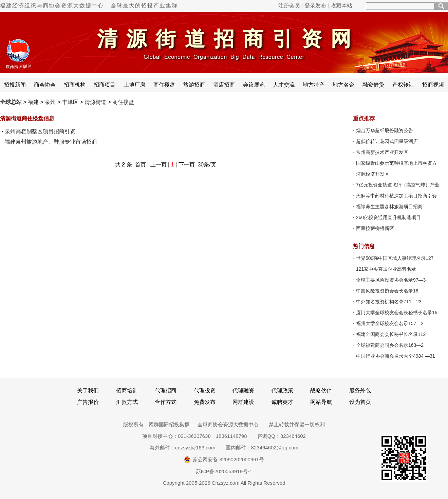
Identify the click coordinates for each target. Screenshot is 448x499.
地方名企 (343, 85)
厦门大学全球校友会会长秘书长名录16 (397, 313)
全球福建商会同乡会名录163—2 (390, 345)
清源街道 (95, 102)
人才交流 (284, 85)
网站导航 (321, 402)
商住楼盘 (164, 85)
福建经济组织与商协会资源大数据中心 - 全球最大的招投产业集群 (89, 6)
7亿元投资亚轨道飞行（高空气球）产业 (398, 185)
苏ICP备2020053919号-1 (224, 471)
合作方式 (166, 402)
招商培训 (127, 390)
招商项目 (105, 85)
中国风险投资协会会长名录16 (387, 291)
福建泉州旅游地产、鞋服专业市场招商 (51, 142)
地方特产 (314, 85)
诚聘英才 (282, 402)
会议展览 (254, 85)
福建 (33, 102)
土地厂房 (134, 85)
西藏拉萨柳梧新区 (375, 228)
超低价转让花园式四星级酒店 (387, 141)
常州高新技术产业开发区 (382, 152)
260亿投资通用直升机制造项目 (388, 217)
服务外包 (360, 390)
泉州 (50, 102)
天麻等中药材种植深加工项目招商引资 (396, 196)
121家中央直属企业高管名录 (386, 269)
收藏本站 (341, 6)
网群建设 (243, 402)
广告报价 (88, 402)
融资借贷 (373, 85)
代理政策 (282, 390)
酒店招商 (224, 85)
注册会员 (289, 6)
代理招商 (166, 390)
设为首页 (360, 402)
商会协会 (45, 85)
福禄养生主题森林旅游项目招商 (389, 207)
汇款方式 (127, 402)
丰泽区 (70, 102)
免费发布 (205, 402)
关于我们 (88, 390)
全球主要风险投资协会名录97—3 (391, 280)
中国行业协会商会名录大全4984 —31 (396, 356)
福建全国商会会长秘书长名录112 (391, 334)
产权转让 (403, 85)
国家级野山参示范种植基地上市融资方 (396, 163)
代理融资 (243, 390)
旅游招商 (194, 85)
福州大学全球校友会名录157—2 (390, 323)
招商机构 (75, 85)
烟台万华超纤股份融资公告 (385, 130)
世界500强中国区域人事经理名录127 (395, 258)
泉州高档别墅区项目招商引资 (40, 131)
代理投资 (205, 390)
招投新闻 (15, 85)
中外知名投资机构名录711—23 (389, 302)
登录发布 (315, 6)
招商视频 (433, 85)
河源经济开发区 (373, 174)
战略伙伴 (321, 390)
